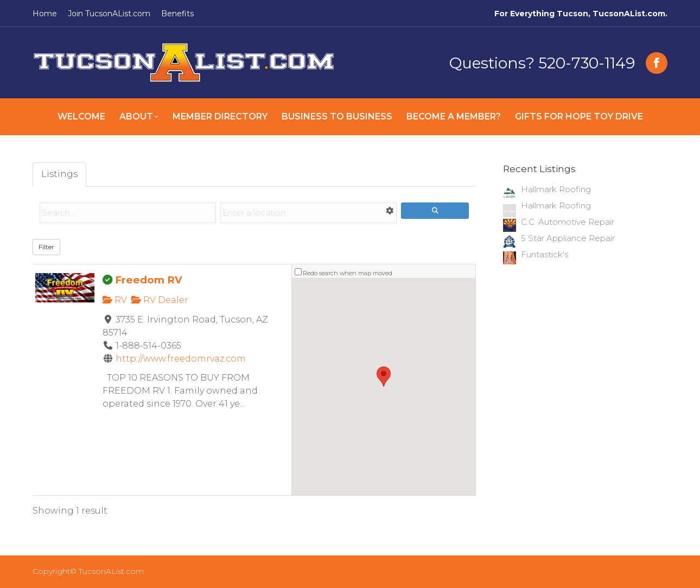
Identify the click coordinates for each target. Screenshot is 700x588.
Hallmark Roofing (556, 189)
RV (115, 300)
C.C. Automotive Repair (568, 222)
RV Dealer (160, 300)
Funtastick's (545, 254)
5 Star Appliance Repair (568, 238)
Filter (46, 247)
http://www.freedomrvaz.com (181, 359)
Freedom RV (149, 280)
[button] (384, 377)
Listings (59, 174)
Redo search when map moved (348, 273)
